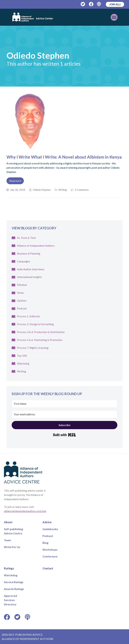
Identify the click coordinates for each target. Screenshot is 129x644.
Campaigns (24, 261)
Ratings (9, 568)
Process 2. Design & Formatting (35, 324)
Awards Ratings (14, 589)
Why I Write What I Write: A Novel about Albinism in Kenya (64, 157)
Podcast (22, 308)
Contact (48, 568)
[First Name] (65, 404)
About (8, 522)
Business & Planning (29, 253)
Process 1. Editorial (28, 316)
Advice (47, 522)
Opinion (22, 300)
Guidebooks (50, 529)
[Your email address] (65, 414)
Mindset (22, 285)
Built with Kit (64, 435)
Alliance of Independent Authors (36, 246)
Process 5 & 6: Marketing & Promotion (40, 340)
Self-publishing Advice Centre (13, 531)
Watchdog (23, 363)
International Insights (29, 277)
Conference (50, 556)
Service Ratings (14, 582)
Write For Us (12, 547)
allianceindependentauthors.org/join (25, 511)
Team (7, 540)
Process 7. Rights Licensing (33, 348)
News (20, 293)
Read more (15, 181)
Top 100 (22, 356)
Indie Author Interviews (31, 269)
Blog (45, 543)
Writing (63, 190)
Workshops (50, 549)
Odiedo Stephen (42, 190)
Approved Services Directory (10, 600)
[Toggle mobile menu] (114, 17)
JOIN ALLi (115, 4)
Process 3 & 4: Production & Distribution (41, 332)
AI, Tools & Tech (26, 238)
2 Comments (82, 190)
